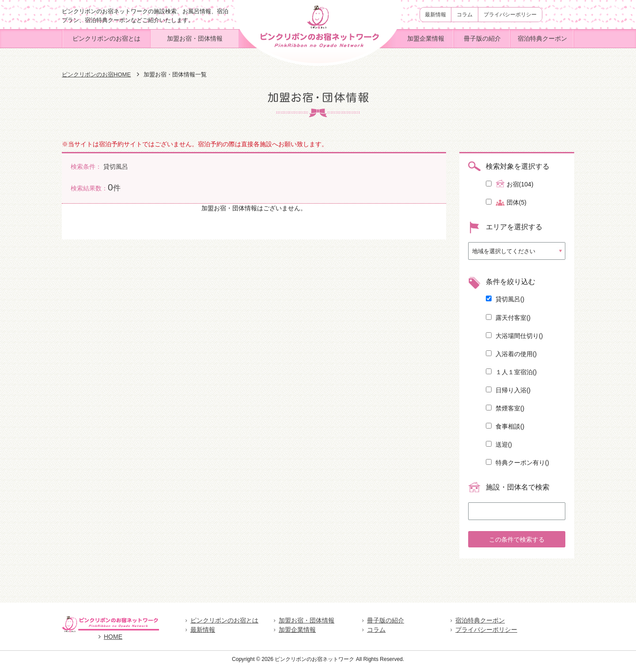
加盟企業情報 (426, 38)
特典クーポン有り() (517, 463)
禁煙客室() (505, 408)
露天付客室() (508, 318)
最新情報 (435, 15)
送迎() (499, 444)
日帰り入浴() (508, 390)
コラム (465, 15)
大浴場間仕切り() (514, 336)
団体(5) (506, 203)
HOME (110, 641)
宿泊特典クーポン (542, 38)
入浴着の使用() (511, 354)
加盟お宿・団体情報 (195, 38)
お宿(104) (510, 184)
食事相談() (505, 426)
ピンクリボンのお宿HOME (96, 74)
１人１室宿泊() (511, 372)
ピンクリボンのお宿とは (106, 38)
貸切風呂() (505, 299)
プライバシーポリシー (510, 15)
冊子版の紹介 (482, 38)
